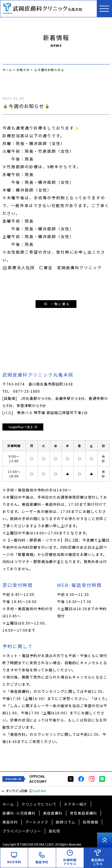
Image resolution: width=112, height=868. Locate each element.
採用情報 (90, 822)
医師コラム (66, 822)
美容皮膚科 (53, 813)
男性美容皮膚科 (83, 813)
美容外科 (10, 822)
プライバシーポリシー (22, 831)
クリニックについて (39, 804)
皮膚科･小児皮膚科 (19, 813)
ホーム (8, 804)
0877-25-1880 (27, 391)
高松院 (55, 831)
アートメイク (37, 822)
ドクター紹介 (76, 804)
